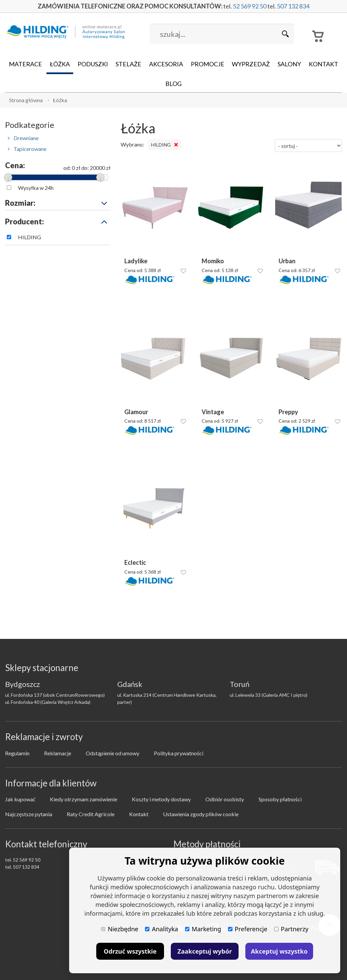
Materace (25, 64)
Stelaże (128, 64)
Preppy (288, 412)
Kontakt (323, 64)
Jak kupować (20, 799)
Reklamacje (58, 753)
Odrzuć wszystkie (130, 951)
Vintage (213, 412)
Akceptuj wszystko (279, 951)
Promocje (208, 64)
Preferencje (248, 929)
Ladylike (136, 261)
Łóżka (60, 64)
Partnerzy (291, 929)
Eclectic (135, 563)
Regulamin (17, 753)
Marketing (203, 929)
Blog (173, 84)
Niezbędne (120, 929)
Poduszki (93, 64)
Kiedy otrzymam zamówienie (84, 799)
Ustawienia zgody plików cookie (201, 814)
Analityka (161, 929)
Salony (289, 64)
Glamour (136, 412)
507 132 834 (293, 6)
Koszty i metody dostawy (161, 799)
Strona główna (26, 100)
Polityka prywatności (179, 753)
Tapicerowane (27, 149)
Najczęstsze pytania (29, 814)
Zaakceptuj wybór (205, 951)
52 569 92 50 (250, 6)
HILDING (29, 237)
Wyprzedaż (251, 64)
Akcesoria (166, 64)
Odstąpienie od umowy (113, 753)
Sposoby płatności (280, 799)
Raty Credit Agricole (91, 814)
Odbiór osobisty (225, 799)
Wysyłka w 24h (36, 188)
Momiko (213, 261)
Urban (287, 261)
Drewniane (23, 138)
